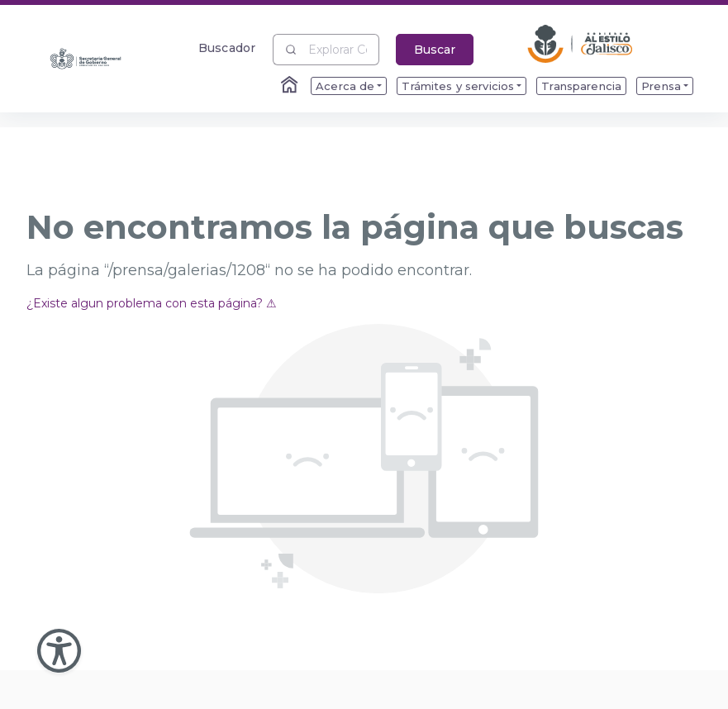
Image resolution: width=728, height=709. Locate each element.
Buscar (435, 50)
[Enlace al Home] (291, 86)
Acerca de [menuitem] (345, 86)
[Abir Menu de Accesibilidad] (59, 651)
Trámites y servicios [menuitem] (458, 86)
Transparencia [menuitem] (581, 86)
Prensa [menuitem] (661, 86)
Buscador (227, 48)
